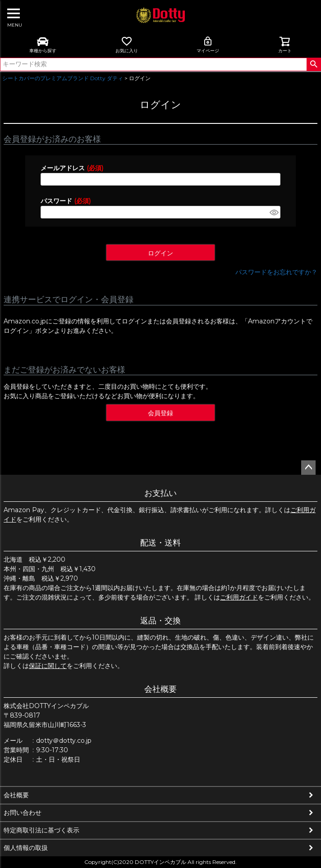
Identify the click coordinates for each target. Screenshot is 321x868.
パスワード (66, 201)
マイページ (208, 45)
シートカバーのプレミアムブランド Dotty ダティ (63, 78)
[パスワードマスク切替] (274, 212)
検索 (314, 64)
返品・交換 (160, 621)
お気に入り (127, 45)
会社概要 (160, 689)
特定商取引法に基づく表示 (41, 830)
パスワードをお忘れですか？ (276, 272)
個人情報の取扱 (26, 848)
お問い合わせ (23, 813)
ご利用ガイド (239, 597)
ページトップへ (308, 468)
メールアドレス (72, 168)
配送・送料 (160, 543)
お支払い (160, 493)
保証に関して (48, 666)
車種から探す (43, 45)
